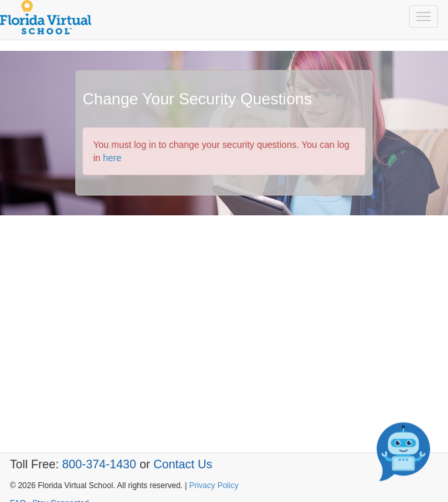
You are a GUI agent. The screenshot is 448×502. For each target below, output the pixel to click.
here (112, 158)
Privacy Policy (214, 485)
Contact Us (183, 464)
